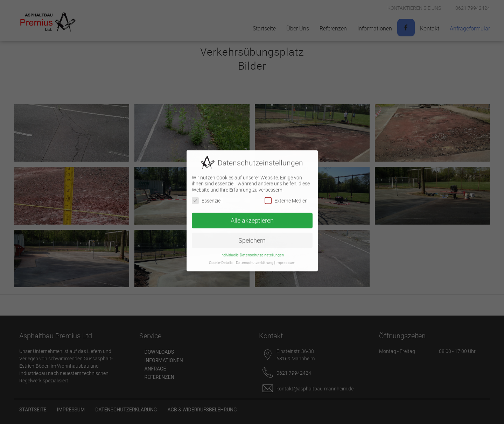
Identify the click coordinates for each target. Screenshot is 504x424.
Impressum (285, 257)
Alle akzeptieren (252, 215)
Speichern (252, 235)
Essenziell (207, 195)
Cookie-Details (221, 257)
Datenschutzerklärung (255, 257)
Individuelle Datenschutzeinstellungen (252, 250)
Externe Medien (286, 195)
